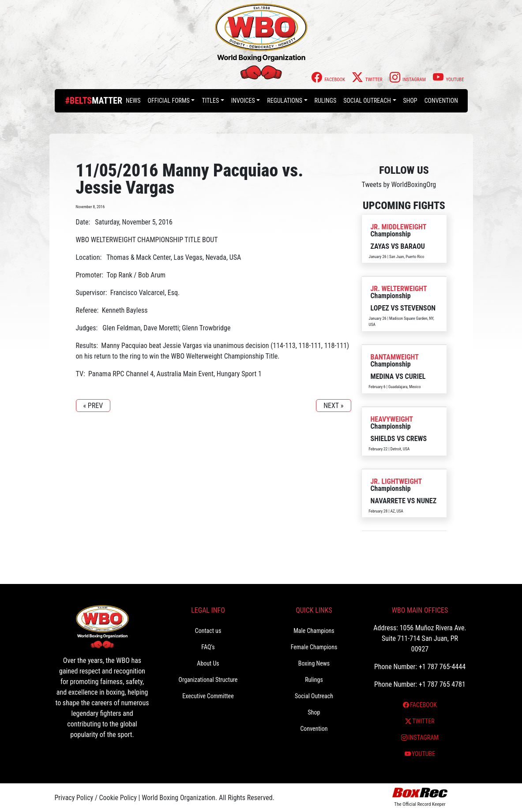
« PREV (93, 406)
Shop (410, 101)
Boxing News (314, 663)
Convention (441, 101)
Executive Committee (208, 696)
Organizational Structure (208, 680)
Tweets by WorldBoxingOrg (399, 185)
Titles (210, 101)
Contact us (208, 631)
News (133, 101)
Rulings (326, 101)
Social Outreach (367, 101)
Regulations (285, 101)
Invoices (243, 101)
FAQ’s (208, 647)
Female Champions (314, 647)
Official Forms (169, 101)
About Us (208, 663)
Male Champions (314, 631)
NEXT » (333, 406)
